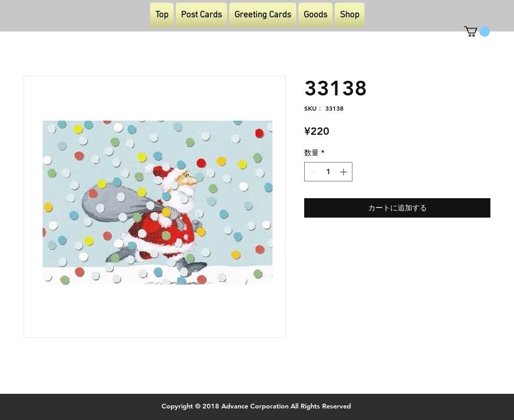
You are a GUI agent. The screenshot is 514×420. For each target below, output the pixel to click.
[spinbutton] (328, 172)
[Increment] (344, 172)
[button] (477, 31)
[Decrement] (312, 172)
